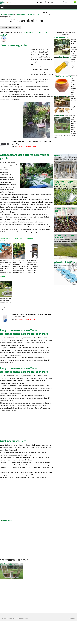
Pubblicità (72, 618)
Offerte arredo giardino (14, 45)
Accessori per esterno (36, 14)
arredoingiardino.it (7, 14)
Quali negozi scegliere (13, 441)
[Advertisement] (21, 12)
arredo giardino (21, 14)
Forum (39, 2)
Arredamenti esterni (8, 564)
